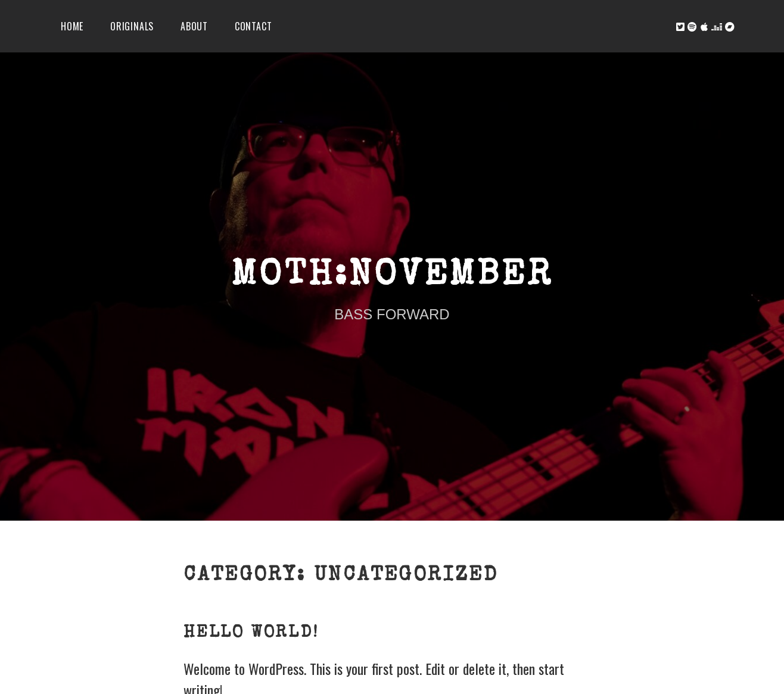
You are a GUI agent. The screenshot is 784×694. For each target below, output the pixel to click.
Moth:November (392, 277)
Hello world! (251, 633)
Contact (253, 26)
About (194, 26)
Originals (132, 26)
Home (72, 26)
